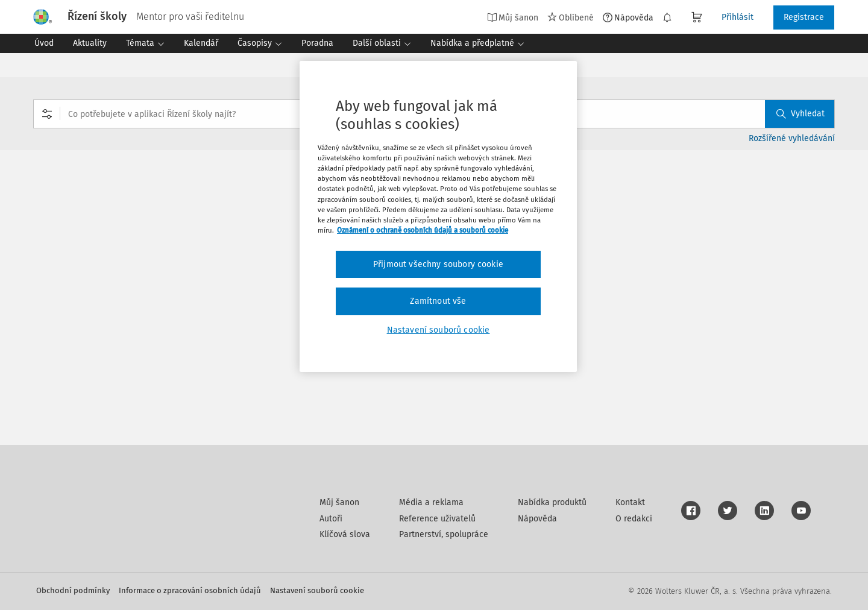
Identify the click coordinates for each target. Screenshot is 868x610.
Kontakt (630, 502)
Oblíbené (571, 17)
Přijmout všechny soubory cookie (438, 264)
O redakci (634, 519)
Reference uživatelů (437, 519)
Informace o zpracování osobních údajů (190, 590)
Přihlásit (737, 17)
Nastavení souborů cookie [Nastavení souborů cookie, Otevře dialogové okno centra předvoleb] (439, 330)
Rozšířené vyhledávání (792, 138)
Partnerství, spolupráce (444, 534)
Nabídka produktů (552, 502)
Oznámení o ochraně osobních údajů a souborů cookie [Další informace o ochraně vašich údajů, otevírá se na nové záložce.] (423, 230)
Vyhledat (800, 114)
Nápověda (628, 17)
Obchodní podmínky (73, 590)
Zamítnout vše (438, 301)
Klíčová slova (345, 534)
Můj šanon (513, 17)
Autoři (331, 519)
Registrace (804, 17)
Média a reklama (431, 502)
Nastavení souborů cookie (317, 590)
